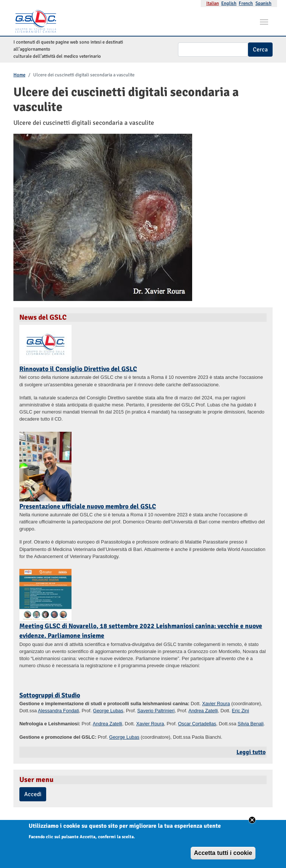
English (229, 3)
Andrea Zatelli (203, 711)
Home (19, 75)
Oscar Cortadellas (197, 724)
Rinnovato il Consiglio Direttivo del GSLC (78, 369)
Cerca (260, 50)
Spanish (263, 3)
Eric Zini (241, 711)
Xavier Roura (216, 704)
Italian (213, 3)
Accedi (33, 794)
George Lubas (108, 711)
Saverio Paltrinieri (156, 711)
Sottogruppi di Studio (50, 695)
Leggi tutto (251, 752)
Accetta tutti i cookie (223, 856)
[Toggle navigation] (264, 21)
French (246, 3)
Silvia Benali (251, 724)
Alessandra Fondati (58, 711)
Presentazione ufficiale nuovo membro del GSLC (88, 506)
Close (252, 823)
